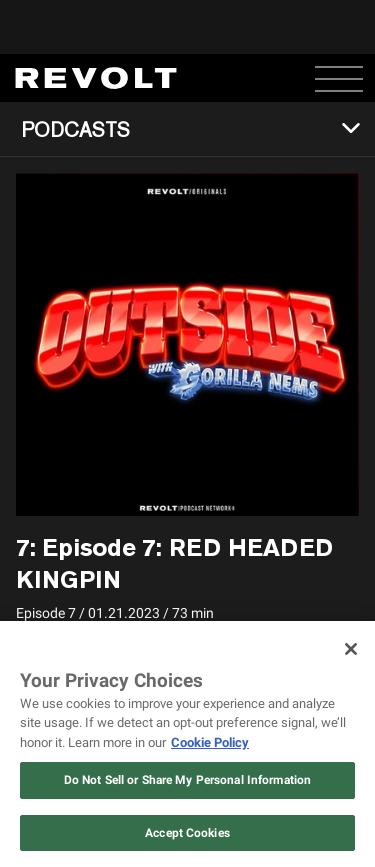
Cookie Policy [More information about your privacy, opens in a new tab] (210, 742)
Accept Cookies (187, 833)
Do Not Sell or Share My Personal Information (187, 780)
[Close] (351, 649)
